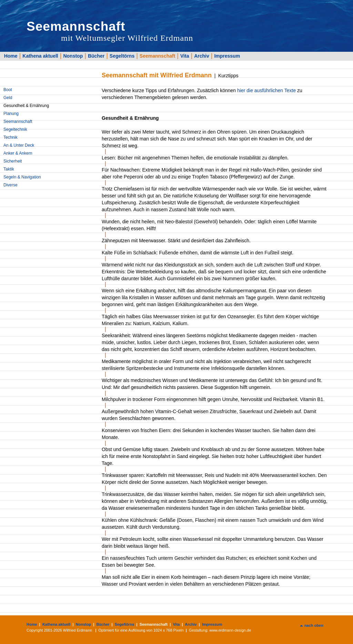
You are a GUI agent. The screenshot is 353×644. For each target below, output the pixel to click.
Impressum (227, 56)
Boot (8, 90)
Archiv (202, 56)
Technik (11, 137)
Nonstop (73, 56)
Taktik (9, 169)
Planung (11, 114)
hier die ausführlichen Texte (266, 90)
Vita (185, 56)
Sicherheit (13, 161)
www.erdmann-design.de (230, 630)
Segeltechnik (15, 129)
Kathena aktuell (40, 56)
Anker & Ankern (18, 153)
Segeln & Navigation (22, 177)
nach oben (314, 625)
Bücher (96, 56)
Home (11, 56)
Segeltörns (122, 56)
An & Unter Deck (19, 145)
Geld (8, 98)
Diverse (11, 185)
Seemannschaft (157, 56)
